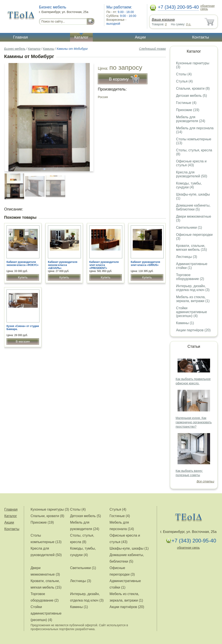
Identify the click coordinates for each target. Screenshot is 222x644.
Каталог (81, 37)
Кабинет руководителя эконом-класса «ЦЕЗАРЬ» (63, 265)
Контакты (201, 37)
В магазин (23, 341)
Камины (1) (185, 323)
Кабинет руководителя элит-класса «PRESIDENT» (104, 265)
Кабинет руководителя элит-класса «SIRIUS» (145, 264)
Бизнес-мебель (15, 49)
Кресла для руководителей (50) (192, 174)
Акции (140, 37)
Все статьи (205, 481)
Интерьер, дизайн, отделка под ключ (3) (193, 288)
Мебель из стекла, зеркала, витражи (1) (193, 299)
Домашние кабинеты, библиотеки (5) (193, 207)
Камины (48, 49)
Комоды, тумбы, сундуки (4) (189, 185)
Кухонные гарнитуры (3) (50, 509)
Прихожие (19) (188, 110)
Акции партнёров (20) (193, 330)
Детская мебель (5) (191, 96)
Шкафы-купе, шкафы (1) (129, 548)
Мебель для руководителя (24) (191, 119)
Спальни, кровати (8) (193, 88)
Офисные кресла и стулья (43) (191, 163)
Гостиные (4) (186, 103)
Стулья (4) (184, 81)
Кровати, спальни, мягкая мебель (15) (192, 248)
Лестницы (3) (187, 257)
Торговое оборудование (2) (190, 277)
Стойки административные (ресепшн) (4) (192, 312)
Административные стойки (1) (192, 266)
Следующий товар (152, 49)
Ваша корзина (163, 20)
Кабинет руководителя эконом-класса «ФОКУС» (23, 264)
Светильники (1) (189, 227)
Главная (20, 37)
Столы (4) (184, 74)
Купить (23, 277)
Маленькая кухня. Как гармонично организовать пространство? (194, 422)
